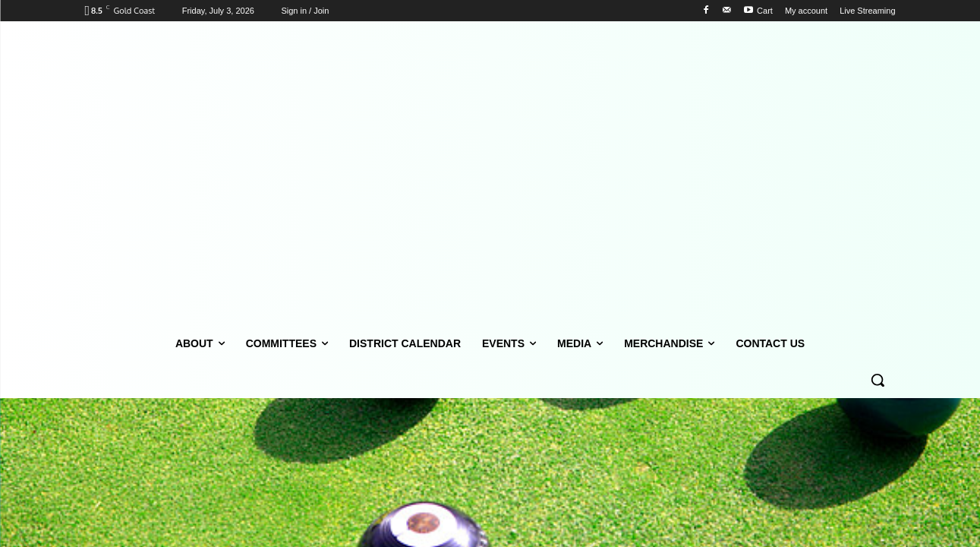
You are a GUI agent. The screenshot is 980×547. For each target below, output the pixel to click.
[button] (878, 380)
